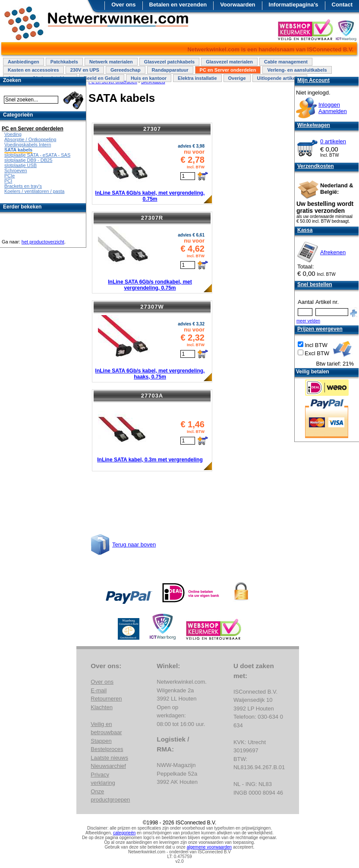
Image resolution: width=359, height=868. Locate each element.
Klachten (102, 707)
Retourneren (106, 699)
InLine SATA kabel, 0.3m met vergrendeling (150, 460)
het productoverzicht (43, 242)
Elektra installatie (197, 78)
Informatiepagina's (294, 5)
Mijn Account (313, 80)
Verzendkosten (316, 166)
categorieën (124, 833)
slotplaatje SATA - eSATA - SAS (37, 155)
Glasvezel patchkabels (169, 62)
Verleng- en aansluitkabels (297, 70)
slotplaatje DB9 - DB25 (28, 160)
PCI (8, 181)
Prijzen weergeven (320, 329)
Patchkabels (64, 62)
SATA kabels (18, 150)
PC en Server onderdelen (228, 70)
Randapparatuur (170, 70)
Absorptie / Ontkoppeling (30, 139)
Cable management (286, 62)
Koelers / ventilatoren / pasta (34, 191)
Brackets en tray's (23, 186)
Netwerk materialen (111, 62)
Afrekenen (333, 252)
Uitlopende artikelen (280, 78)
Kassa (305, 230)
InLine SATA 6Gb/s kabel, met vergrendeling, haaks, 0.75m (150, 374)
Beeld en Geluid (102, 78)
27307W (152, 307)
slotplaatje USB (20, 165)
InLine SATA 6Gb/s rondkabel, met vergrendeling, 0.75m (150, 285)
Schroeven (16, 170)
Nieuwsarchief (108, 766)
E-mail (99, 690)
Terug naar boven (134, 544)
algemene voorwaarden (209, 847)
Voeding (13, 134)
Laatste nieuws (109, 758)
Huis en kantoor (149, 78)
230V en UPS (85, 70)
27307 (152, 129)
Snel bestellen (315, 284)
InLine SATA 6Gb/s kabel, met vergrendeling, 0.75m (150, 196)
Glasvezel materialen (229, 62)
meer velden (308, 321)
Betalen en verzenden (178, 5)
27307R (152, 218)
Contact (342, 5)
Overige (237, 78)
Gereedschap (126, 70)
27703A (152, 396)
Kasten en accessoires (33, 70)
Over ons (123, 5)
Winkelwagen (314, 125)
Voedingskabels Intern (28, 145)
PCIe (9, 176)
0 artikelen (333, 141)
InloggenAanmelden (333, 108)
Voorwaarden (238, 5)
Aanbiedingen (24, 62)
